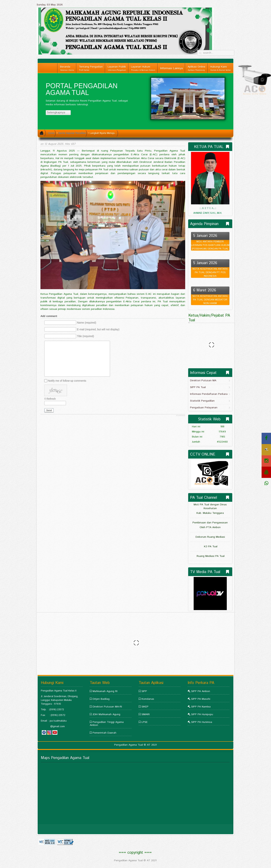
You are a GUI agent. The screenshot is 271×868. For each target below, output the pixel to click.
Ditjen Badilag (101, 699)
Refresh (51, 399)
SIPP (144, 691)
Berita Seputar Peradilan (72, 133)
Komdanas (148, 699)
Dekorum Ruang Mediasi (210, 537)
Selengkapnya (58, 113)
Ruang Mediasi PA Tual (210, 556)
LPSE (145, 722)
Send (49, 410)
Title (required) (86, 336)
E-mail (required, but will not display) (98, 329)
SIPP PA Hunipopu (202, 714)
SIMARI (146, 714)
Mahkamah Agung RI (105, 691)
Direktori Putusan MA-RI (107, 707)
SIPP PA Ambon (201, 691)
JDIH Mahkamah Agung (106, 714)
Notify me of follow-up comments (67, 381)
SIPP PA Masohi (201, 699)
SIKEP (145, 707)
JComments (180, 415)
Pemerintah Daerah (104, 733)
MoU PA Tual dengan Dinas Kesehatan (210, 506)
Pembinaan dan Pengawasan (210, 523)
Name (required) (87, 323)
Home (51, 133)
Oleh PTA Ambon (210, 527)
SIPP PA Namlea (201, 707)
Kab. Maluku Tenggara (210, 513)
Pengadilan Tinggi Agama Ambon (107, 724)
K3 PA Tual (210, 547)
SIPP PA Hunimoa (202, 722)
